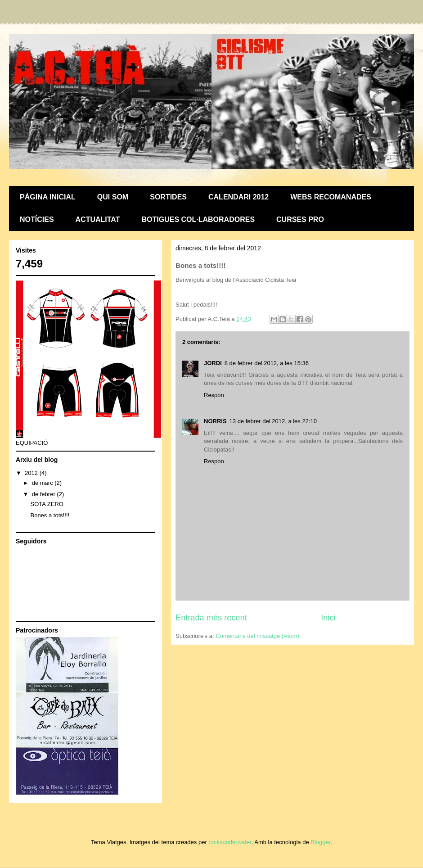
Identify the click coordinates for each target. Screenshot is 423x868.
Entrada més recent (211, 618)
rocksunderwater (230, 842)
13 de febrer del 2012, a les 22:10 (273, 421)
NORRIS (215, 421)
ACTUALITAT (98, 219)
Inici (328, 618)
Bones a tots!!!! (50, 515)
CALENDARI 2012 (238, 197)
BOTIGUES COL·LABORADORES (198, 219)
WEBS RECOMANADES (331, 197)
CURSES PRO (300, 219)
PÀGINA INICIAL (48, 197)
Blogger (320, 842)
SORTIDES (168, 197)
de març (43, 483)
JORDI (213, 363)
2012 (32, 473)
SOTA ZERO (47, 504)
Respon (214, 395)
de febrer (45, 494)
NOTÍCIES (37, 219)
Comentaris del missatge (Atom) (257, 636)
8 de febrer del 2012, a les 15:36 (267, 363)
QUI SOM (113, 197)
